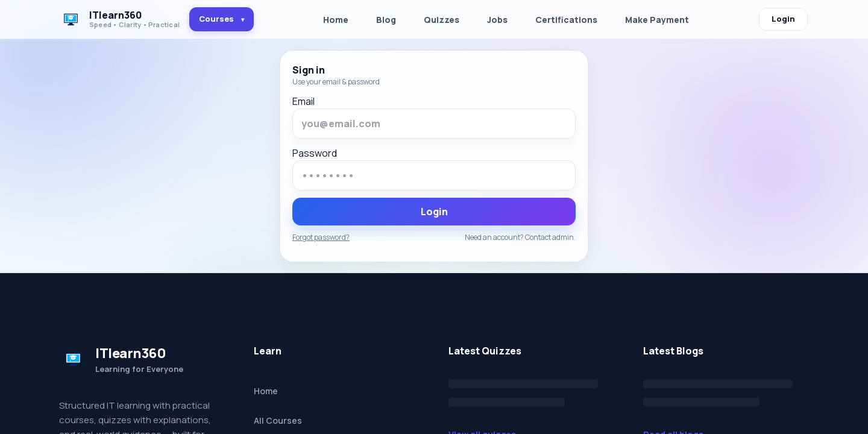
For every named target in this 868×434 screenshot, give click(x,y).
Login (783, 19)
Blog (386, 20)
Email (303, 101)
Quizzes (442, 20)
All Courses (278, 420)
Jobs (497, 20)
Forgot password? (321, 237)
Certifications (566, 20)
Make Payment (657, 20)
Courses (222, 19)
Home (336, 20)
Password (315, 153)
